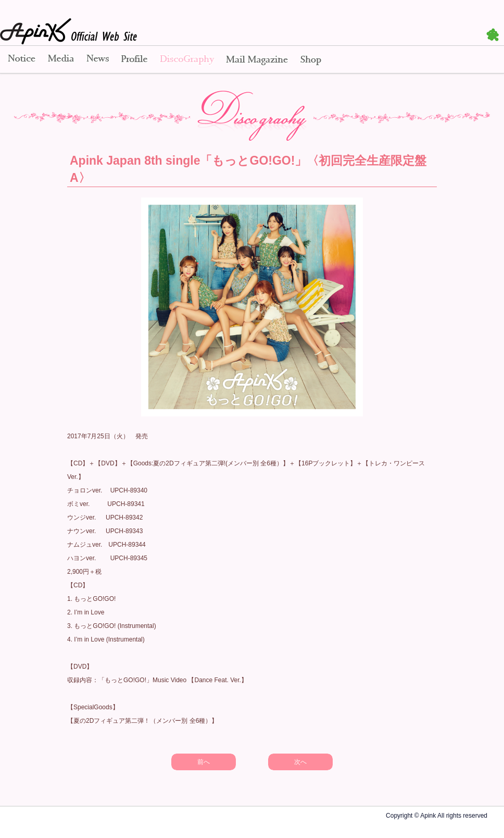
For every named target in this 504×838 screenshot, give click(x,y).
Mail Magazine (257, 60)
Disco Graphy (187, 60)
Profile (134, 60)
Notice (21, 60)
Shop (311, 60)
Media (61, 60)
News (98, 60)
